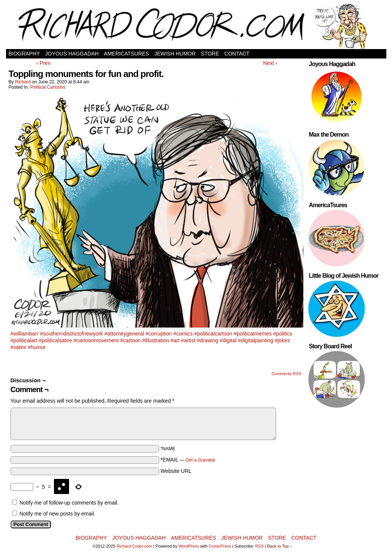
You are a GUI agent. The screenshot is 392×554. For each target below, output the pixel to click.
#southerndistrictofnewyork (71, 334)
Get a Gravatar (201, 460)
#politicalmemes (253, 334)
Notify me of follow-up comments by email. (69, 503)
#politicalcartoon (213, 334)
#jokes (282, 340)
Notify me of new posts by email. (57, 514)
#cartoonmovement (96, 340)
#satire (18, 347)
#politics (283, 334)
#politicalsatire (55, 340)
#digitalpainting (256, 340)
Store (210, 54)
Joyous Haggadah (72, 54)
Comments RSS (287, 374)
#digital (228, 340)
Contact (237, 54)
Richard (23, 82)
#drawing (208, 340)
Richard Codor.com (134, 546)
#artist (188, 340)
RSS (259, 546)
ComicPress (220, 546)
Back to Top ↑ (280, 546)
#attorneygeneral (124, 334)
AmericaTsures (126, 54)
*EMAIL (188, 460)
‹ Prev (43, 63)
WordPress (189, 546)
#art (175, 340)
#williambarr (25, 334)
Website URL (176, 471)
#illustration (156, 340)
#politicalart (24, 340)
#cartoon (131, 340)
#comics (183, 334)
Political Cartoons (48, 87)
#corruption (158, 334)
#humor (36, 347)
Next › (270, 63)
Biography (24, 54)
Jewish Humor (175, 54)
